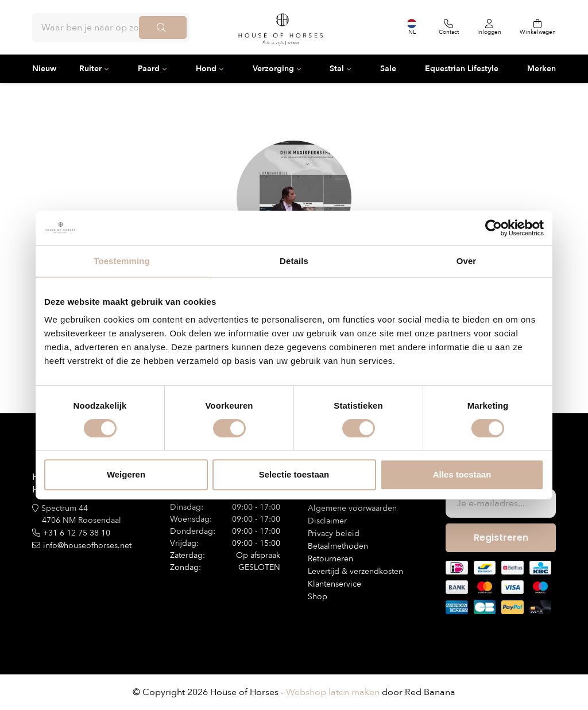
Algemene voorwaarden (352, 508)
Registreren (501, 538)
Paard (149, 69)
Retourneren (330, 559)
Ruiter (90, 69)
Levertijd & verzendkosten (355, 571)
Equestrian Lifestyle (462, 69)
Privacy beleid (334, 534)
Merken (541, 69)
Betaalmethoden (338, 546)
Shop (318, 597)
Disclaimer (327, 521)
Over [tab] (467, 261)
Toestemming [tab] (122, 261)
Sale (388, 69)
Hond (206, 69)
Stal (337, 69)
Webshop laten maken (333, 692)
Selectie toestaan (294, 474)
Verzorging (273, 69)
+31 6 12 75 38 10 (77, 533)
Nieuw (44, 69)
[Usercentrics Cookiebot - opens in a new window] (494, 228)
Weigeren (126, 474)
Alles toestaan (462, 474)
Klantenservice (334, 584)
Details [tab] (294, 261)
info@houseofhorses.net (87, 546)
